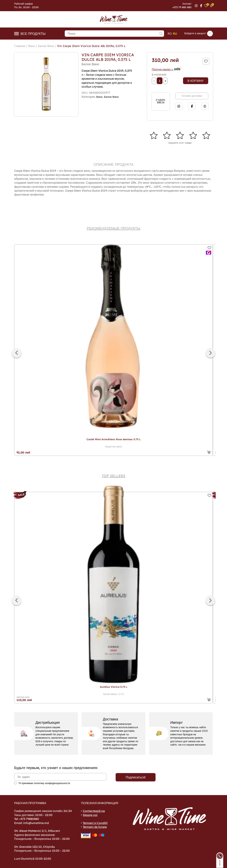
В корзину (196, 81)
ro (170, 34)
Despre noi (90, 815)
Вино (33, 46)
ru (175, 34)
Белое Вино (49, 46)
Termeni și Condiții (95, 823)
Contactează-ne (94, 811)
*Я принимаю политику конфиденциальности (44, 783)
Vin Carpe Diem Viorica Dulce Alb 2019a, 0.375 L (98, 46)
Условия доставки (192, 96)
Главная (20, 46)
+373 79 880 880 (182, 7)
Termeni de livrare (95, 827)
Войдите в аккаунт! (199, 34)
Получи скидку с (167, 69)
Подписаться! (136, 777)
